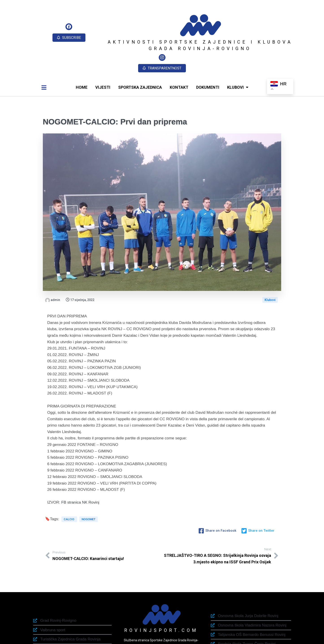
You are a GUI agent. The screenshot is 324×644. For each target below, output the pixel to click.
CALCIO (69, 497)
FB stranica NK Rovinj (80, 478)
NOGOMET (89, 497)
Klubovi (270, 275)
